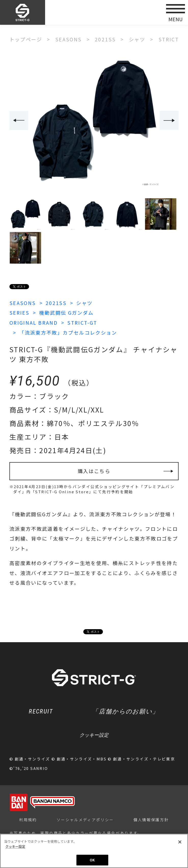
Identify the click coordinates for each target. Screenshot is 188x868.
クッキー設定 (94, 735)
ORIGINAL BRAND (33, 323)
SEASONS (23, 303)
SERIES (19, 313)
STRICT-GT (82, 323)
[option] (94, 121)
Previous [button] (19, 120)
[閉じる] (180, 842)
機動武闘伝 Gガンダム (66, 313)
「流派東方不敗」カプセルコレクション (68, 333)
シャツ (84, 303)
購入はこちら (94, 471)
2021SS (56, 303)
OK (92, 860)
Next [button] (169, 120)
